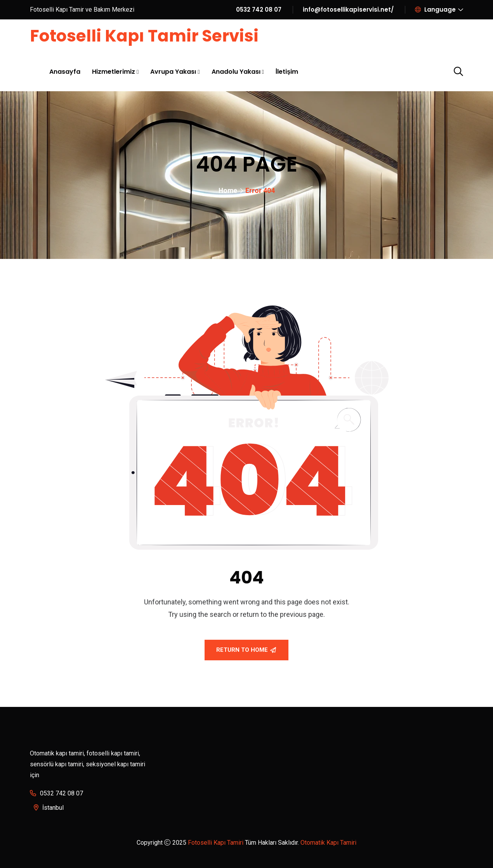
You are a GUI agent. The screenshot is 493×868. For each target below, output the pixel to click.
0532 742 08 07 (259, 10)
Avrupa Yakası (173, 71)
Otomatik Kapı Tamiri (328, 843)
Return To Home (246, 650)
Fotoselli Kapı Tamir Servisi (147, 36)
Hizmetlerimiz (114, 71)
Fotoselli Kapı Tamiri (216, 843)
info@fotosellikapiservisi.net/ (348, 10)
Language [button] (435, 10)
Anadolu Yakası (236, 71)
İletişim (287, 71)
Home (228, 190)
